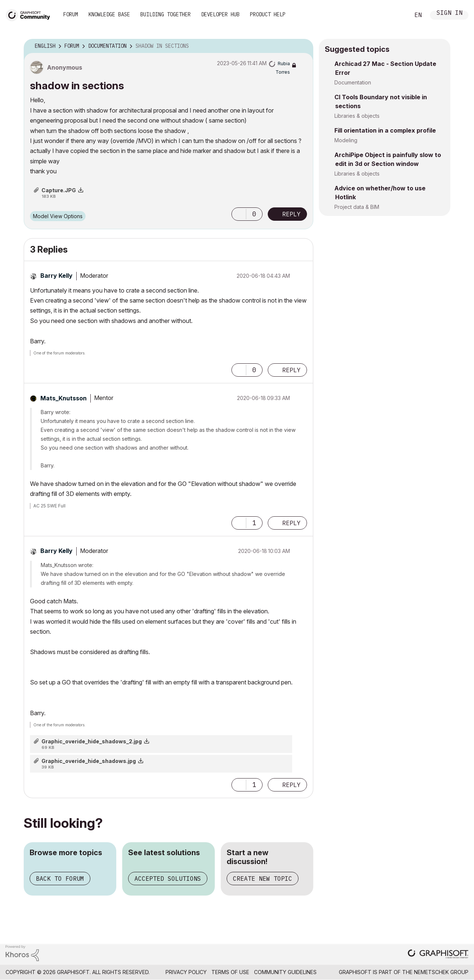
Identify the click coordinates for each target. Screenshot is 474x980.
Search (396, 15)
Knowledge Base (109, 14)
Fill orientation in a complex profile (385, 130)
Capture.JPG (59, 190)
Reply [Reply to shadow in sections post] (291, 214)
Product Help (268, 14)
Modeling (346, 140)
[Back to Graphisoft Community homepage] (30, 14)
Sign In (450, 14)
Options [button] (303, 46)
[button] (239, 214)
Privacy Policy (186, 972)
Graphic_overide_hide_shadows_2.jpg (92, 741)
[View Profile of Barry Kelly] (56, 276)
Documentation (353, 82)
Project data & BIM (357, 207)
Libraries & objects (357, 116)
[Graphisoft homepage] (438, 955)
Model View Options (58, 216)
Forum (71, 14)
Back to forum (60, 879)
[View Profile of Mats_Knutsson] (64, 398)
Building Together (166, 14)
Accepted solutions (168, 879)
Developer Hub (220, 14)
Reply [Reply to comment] (291, 370)
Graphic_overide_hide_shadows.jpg (89, 761)
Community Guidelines (285, 972)
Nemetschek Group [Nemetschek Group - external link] (441, 972)
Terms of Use (230, 972)
